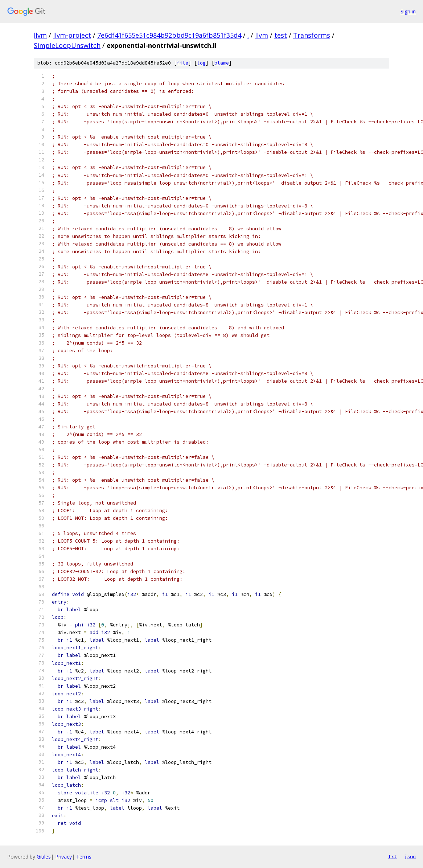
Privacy (63, 857)
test (281, 35)
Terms (84, 857)
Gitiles (44, 857)
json (410, 856)
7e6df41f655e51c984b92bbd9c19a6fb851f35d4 (169, 35)
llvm (40, 35)
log (201, 63)
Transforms (312, 35)
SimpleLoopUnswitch (67, 45)
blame (222, 63)
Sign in (408, 11)
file (182, 63)
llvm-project (72, 35)
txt (393, 856)
